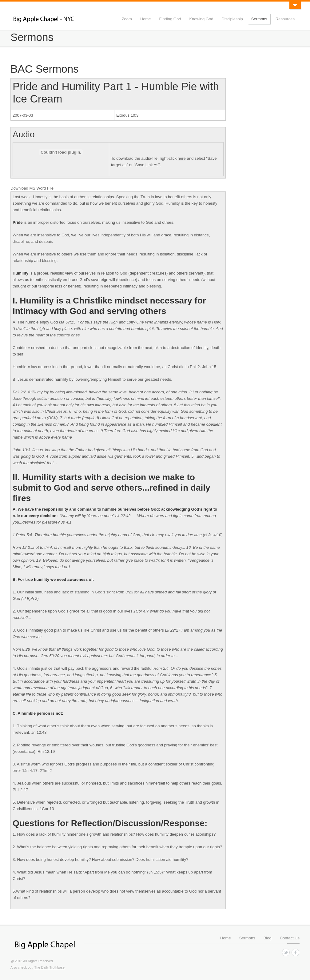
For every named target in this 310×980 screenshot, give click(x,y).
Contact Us (290, 938)
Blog (268, 938)
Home (146, 19)
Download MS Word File (32, 188)
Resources (285, 19)
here (182, 158)
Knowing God (201, 19)
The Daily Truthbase (49, 967)
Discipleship (232, 19)
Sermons (259, 19)
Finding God (170, 19)
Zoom (127, 19)
